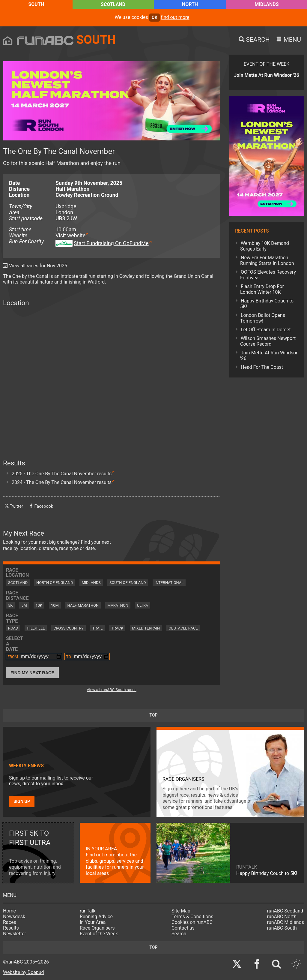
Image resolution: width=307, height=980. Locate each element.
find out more (175, 17)
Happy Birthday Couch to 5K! (267, 304)
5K (10, 605)
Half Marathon (83, 605)
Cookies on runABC (192, 922)
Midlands (267, 4)
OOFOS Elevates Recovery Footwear (268, 275)
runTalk (88, 911)
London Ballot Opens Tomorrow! (263, 318)
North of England (55, 583)
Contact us (183, 928)
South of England (128, 583)
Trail (97, 628)
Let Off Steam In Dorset (266, 330)
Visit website (70, 236)
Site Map (181, 911)
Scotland (113, 4)
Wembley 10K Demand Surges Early (265, 246)
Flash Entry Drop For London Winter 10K (262, 289)
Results (11, 928)
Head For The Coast (262, 367)
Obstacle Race (183, 628)
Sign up (22, 802)
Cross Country (69, 628)
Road (13, 628)
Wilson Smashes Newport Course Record (268, 341)
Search (179, 934)
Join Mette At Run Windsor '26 (269, 356)
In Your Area (93, 922)
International (169, 583)
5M (24, 605)
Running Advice (96, 917)
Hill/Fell (36, 628)
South (36, 4)
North (190, 4)
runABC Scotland (285, 911)
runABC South (282, 928)
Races (10, 922)
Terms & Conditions (192, 917)
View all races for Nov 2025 (38, 266)
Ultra (143, 605)
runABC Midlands (286, 922)
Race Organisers (97, 928)
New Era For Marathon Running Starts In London (267, 260)
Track (117, 628)
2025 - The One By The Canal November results (62, 474)
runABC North (282, 917)
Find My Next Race (32, 673)
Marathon (118, 605)
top (153, 715)
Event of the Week (99, 934)
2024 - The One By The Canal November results (62, 482)
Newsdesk (14, 917)
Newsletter (15, 934)
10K (39, 605)
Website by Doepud (24, 972)
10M (55, 605)
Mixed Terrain (146, 628)
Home (9, 911)
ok (155, 18)
